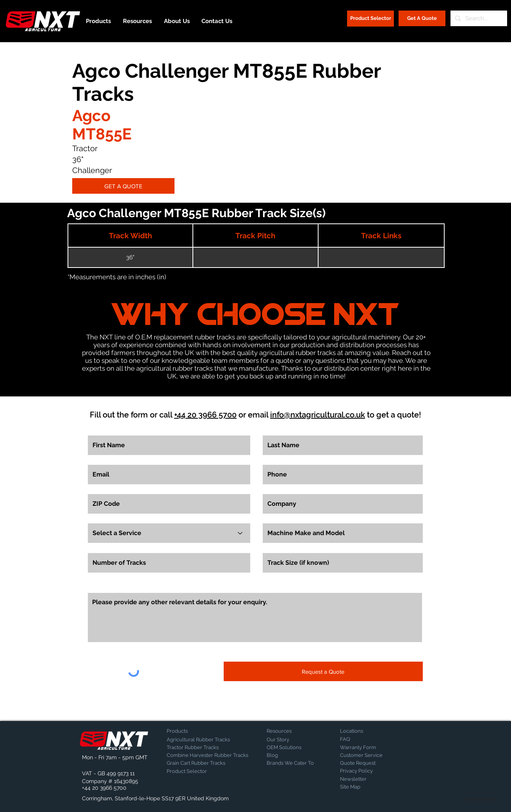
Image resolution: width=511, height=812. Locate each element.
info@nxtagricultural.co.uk (318, 415)
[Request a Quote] (323, 671)
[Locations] (361, 731)
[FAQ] (367, 739)
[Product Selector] (370, 19)
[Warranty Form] (360, 748)
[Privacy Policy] (360, 771)
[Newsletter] (360, 779)
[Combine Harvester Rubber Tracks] (207, 755)
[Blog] (286, 755)
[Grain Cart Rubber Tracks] (198, 763)
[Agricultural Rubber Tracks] (198, 740)
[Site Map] (360, 787)
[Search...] (478, 18)
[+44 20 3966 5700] (104, 788)
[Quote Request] (367, 763)
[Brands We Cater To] (290, 763)
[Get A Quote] (422, 18)
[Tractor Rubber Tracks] (194, 748)
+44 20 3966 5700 (205, 415)
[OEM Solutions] (287, 748)
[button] (102, 758)
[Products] (194, 731)
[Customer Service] (367, 755)
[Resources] (294, 731)
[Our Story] (287, 740)
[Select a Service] (169, 533)
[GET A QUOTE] (123, 186)
